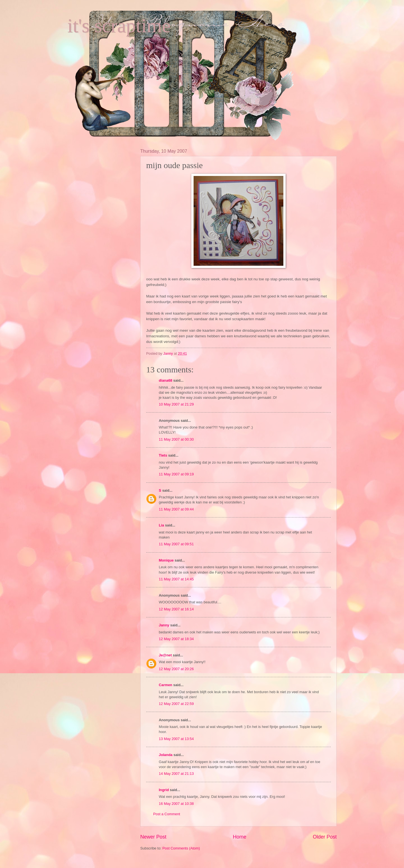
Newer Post (153, 837)
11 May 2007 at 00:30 (176, 439)
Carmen (166, 685)
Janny (164, 625)
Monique (166, 560)
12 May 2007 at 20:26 (176, 669)
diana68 (166, 380)
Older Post (325, 837)
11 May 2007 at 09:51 (176, 544)
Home (240, 837)
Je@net (165, 655)
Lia (161, 525)
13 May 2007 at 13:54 (176, 739)
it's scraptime (119, 26)
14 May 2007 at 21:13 (176, 774)
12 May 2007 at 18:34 (176, 639)
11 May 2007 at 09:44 (176, 509)
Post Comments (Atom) (181, 848)
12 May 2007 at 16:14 (176, 609)
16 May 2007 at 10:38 (176, 804)
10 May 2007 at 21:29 (176, 404)
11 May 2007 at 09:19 (176, 474)
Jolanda (166, 755)
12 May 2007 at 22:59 (176, 704)
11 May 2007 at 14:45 (176, 579)
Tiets (163, 455)
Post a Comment (167, 814)
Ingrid (164, 790)
